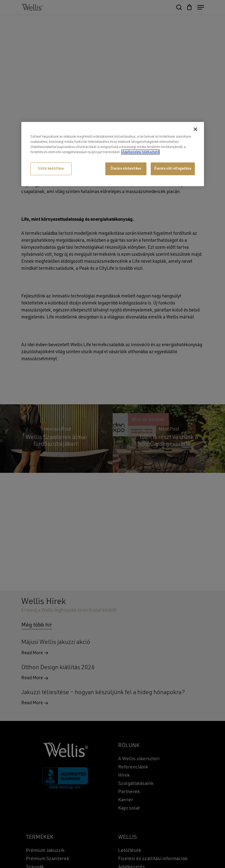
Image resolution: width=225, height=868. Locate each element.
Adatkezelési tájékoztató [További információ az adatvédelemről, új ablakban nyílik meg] (141, 152)
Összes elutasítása (126, 168)
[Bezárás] (195, 129)
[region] (113, 154)
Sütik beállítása (51, 168)
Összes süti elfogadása (173, 168)
